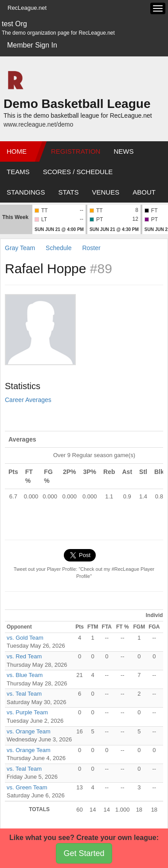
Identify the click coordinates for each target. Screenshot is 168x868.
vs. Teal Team (24, 694)
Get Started (84, 853)
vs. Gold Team (25, 638)
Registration (76, 151)
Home (17, 151)
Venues (106, 192)
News (123, 151)
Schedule (59, 248)
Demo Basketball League (77, 104)
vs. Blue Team (25, 675)
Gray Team (20, 248)
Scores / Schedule (78, 172)
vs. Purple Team (27, 712)
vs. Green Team (27, 787)
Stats (68, 192)
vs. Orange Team (29, 731)
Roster (91, 248)
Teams (18, 172)
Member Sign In (32, 45)
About (144, 192)
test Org (14, 24)
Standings (26, 192)
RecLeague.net (27, 8)
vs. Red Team (24, 656)
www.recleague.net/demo (38, 124)
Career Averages (28, 400)
